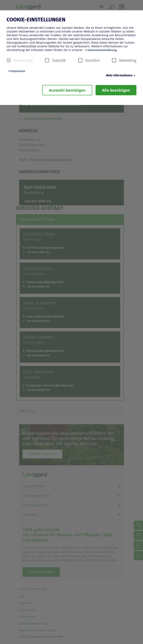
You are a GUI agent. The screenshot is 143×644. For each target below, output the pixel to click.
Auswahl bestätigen (67, 90)
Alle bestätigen (116, 90)
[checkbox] (9, 60)
